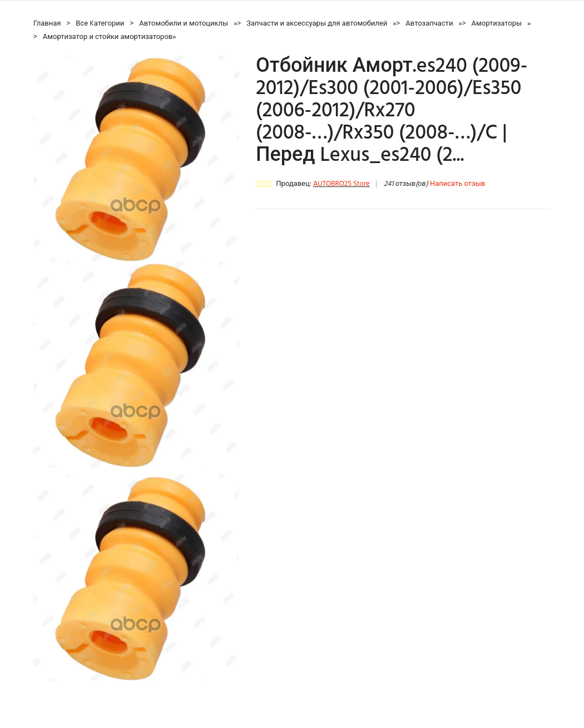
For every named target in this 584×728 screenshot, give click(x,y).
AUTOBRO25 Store (342, 184)
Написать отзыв (457, 184)
